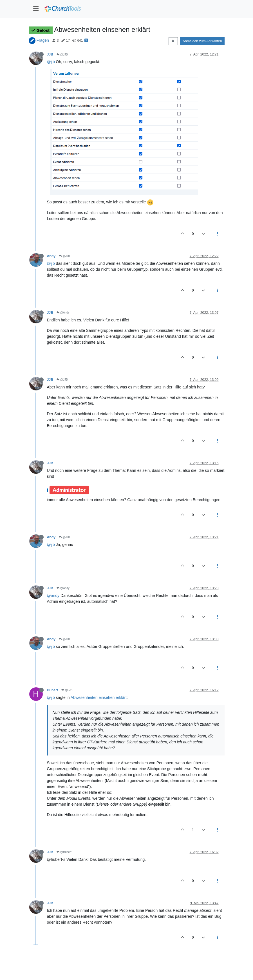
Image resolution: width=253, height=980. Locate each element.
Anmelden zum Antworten (202, 41)
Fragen (42, 40)
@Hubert (64, 852)
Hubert (52, 690)
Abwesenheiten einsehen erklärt (99, 697)
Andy (51, 256)
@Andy (63, 313)
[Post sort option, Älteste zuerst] (173, 41)
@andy (53, 595)
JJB (50, 54)
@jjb (51, 62)
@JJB (62, 55)
